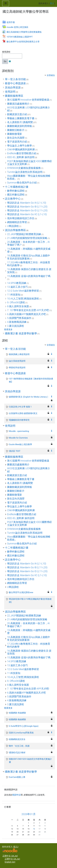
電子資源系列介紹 (17, 142)
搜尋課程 (6, 52)
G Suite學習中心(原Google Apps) (24, 726)
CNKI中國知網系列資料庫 (21, 150)
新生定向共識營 (16, 138)
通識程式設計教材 (17, 753)
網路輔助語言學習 (17, 222)
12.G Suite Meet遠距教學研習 (23, 291)
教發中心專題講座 (15, 83)
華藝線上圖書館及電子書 (21, 118)
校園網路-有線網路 (17, 713)
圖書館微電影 (15, 134)
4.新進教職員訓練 (17, 322)
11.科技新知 (14, 295)
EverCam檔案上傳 (17, 777)
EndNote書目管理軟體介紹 (22, 153)
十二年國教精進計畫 (17, 187)
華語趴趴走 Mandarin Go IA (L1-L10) (27, 203)
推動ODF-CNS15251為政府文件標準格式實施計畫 (30, 761)
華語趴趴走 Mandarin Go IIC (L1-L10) (27, 214)
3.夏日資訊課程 (16, 326)
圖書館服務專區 (14, 96)
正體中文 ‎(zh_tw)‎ (10, 856)
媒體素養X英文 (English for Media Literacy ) (28, 397)
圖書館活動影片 (16, 130)
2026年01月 (28, 814)
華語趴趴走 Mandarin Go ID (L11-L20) (27, 210)
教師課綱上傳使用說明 (19, 354)
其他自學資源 (13, 88)
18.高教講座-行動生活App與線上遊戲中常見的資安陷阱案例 (29, 257)
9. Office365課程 (16, 302)
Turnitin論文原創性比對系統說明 (25, 172)
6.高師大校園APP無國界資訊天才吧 (26, 314)
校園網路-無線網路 (17, 719)
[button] (10, 62)
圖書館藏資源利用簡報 (20, 126)
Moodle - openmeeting (19, 431)
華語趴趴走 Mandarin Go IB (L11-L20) (27, 207)
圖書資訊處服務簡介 (18, 104)
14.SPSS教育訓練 (17, 283)
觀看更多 (8, 330)
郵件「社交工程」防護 (19, 746)
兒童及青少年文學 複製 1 (20, 407)
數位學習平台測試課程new (21, 592)
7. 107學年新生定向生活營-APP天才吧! (28, 310)
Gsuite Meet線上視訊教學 (20, 444)
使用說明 (10, 92)
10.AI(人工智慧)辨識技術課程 (23, 299)
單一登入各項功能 (15, 79)
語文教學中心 (13, 199)
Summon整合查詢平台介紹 (22, 183)
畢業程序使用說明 (17, 368)
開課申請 (17, 795)
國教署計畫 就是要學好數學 (21, 333)
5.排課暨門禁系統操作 (19, 318)
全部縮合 (51, 75)
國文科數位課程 (16, 195)
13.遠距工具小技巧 (17, 287)
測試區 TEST (15, 451)
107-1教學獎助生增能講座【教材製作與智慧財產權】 (31, 380)
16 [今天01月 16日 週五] (34, 829)
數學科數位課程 (16, 191)
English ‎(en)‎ (10, 862)
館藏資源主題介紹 (17, 114)
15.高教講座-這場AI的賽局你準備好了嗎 (29, 276)
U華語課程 (13, 226)
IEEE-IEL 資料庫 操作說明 (21, 157)
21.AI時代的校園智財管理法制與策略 (27, 238)
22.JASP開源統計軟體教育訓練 (24, 234)
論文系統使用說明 (17, 361)
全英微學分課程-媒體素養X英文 (23, 413)
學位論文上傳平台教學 (20, 146)
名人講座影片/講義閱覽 (20, 122)
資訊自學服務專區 (15, 230)
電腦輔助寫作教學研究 (19, 420)
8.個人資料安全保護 (18, 306)
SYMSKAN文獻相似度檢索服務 (24, 168)
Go (5, 61)
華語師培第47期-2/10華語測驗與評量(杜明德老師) (30, 601)
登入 (52, 3)
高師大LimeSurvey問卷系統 (21, 733)
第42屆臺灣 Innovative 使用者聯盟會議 (28, 100)
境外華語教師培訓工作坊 (21, 218)
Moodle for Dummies (18, 438)
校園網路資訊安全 (17, 739)
